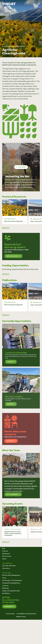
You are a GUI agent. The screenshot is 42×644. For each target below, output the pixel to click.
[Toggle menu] (39, 4)
